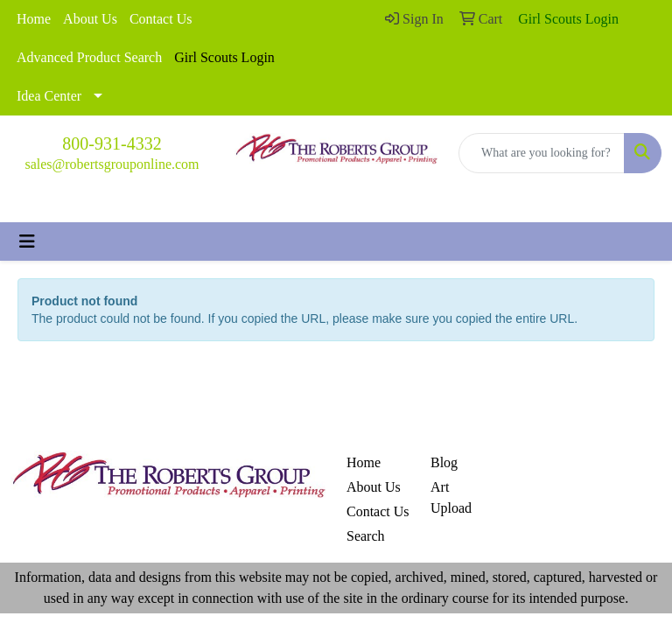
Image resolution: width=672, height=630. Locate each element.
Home (34, 19)
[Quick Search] (542, 153)
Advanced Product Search (89, 57)
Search (366, 536)
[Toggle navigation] (27, 241)
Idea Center (49, 96)
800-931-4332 (112, 143)
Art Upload (451, 497)
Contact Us (161, 19)
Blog (444, 462)
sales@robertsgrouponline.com (112, 164)
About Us (90, 19)
